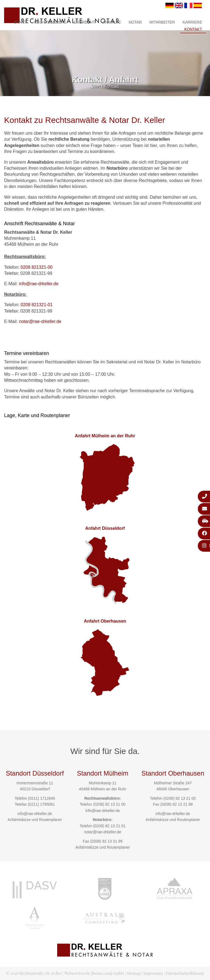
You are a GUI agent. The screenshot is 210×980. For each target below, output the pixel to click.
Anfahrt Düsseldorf (105, 528)
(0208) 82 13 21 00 (109, 804)
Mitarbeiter (162, 22)
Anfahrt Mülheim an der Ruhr (105, 436)
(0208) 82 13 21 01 (109, 826)
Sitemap (134, 973)
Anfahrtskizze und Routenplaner (35, 820)
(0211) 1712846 (41, 798)
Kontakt (193, 29)
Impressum (153, 973)
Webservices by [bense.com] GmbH (94, 973)
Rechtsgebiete (50, 22)
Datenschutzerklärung (185, 973)
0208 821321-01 (37, 305)
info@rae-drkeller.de (39, 284)
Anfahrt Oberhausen (105, 621)
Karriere (192, 22)
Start (20, 22)
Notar (135, 22)
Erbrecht (85, 22)
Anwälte (112, 22)
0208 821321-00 (37, 267)
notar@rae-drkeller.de (40, 321)
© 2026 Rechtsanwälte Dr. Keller (34, 973)
